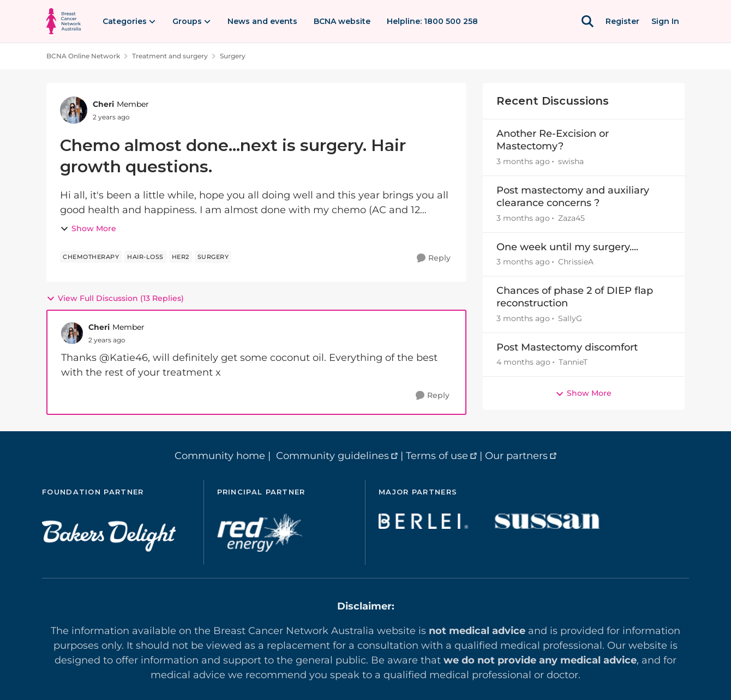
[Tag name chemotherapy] (91, 257)
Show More (88, 228)
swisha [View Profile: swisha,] (571, 161)
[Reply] (434, 258)
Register (622, 21)
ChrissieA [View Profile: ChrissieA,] (576, 262)
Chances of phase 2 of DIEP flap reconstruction (575, 297)
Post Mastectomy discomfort (567, 347)
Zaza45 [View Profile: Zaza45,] (571, 218)
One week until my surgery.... (567, 247)
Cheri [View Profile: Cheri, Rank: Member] (103, 104)
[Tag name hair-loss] (145, 257)
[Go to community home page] (64, 21)
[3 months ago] (523, 162)
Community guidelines (332, 456)
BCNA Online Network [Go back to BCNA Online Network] (83, 56)
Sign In (665, 21)
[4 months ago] (523, 362)
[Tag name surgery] (213, 257)
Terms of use (437, 456)
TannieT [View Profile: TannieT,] (573, 362)
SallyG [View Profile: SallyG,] (570, 318)
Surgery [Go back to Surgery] (233, 56)
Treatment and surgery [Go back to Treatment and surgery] (170, 56)
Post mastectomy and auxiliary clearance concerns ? (573, 197)
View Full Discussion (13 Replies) (115, 298)
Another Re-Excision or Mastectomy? (553, 140)
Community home (220, 456)
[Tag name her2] (181, 257)
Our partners (516, 456)
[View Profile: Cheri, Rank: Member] (74, 110)
